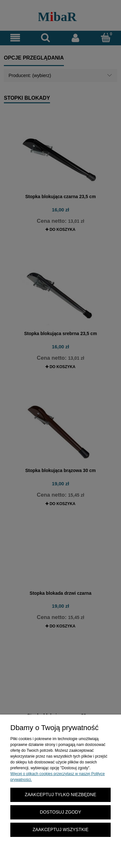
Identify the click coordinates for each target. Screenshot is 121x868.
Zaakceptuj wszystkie (60, 830)
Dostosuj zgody (61, 812)
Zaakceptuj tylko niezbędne (60, 795)
